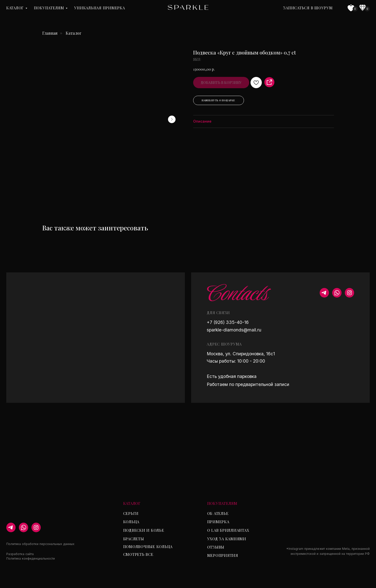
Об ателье (218, 513)
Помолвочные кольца (148, 547)
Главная (50, 33)
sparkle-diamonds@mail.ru (234, 330)
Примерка (218, 522)
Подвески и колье (144, 530)
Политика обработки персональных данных (40, 544)
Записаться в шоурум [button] (308, 8)
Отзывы (216, 547)
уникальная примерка (99, 8)
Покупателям (49, 8)
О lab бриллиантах (228, 530)
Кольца (131, 522)
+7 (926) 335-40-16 (228, 322)
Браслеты (134, 539)
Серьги (131, 513)
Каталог (15, 8)
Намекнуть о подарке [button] (218, 100)
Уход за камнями (227, 539)
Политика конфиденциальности (31, 558)
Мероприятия (223, 555)
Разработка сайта (20, 554)
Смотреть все (138, 554)
